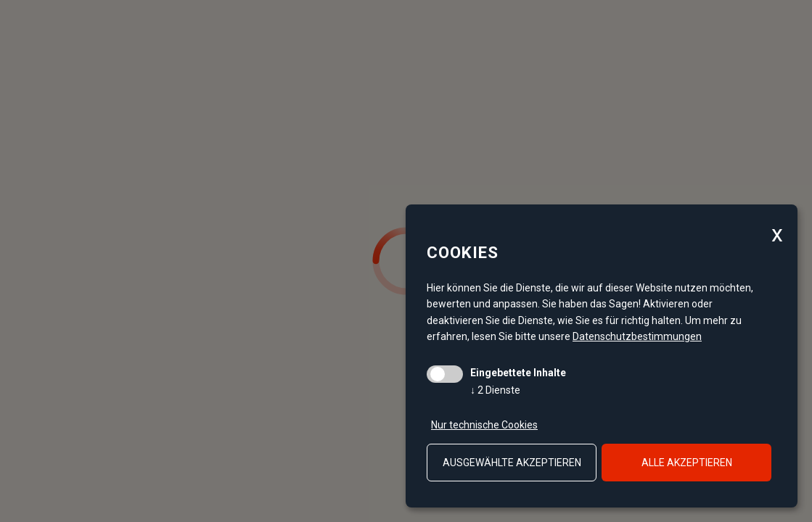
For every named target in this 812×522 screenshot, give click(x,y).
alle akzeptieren (687, 463)
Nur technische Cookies (484, 425)
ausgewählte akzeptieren (512, 463)
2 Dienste (495, 390)
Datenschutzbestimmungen (637, 336)
